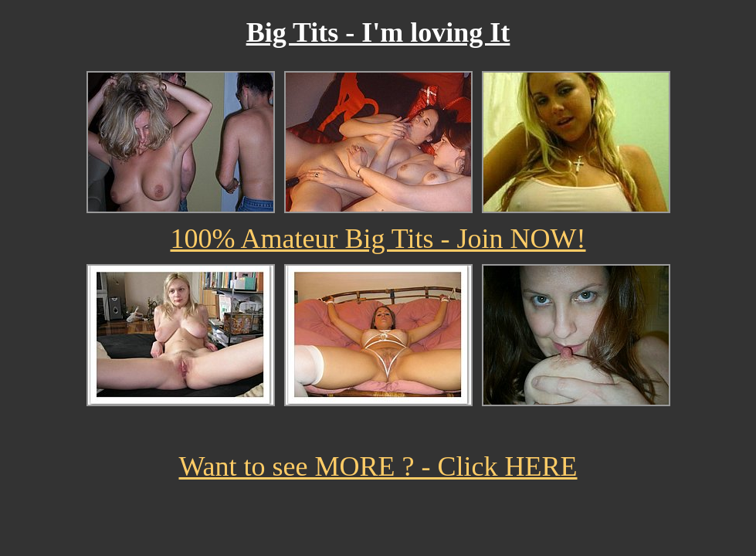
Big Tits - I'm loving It (378, 32)
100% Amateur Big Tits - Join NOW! (378, 239)
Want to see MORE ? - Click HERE (378, 466)
